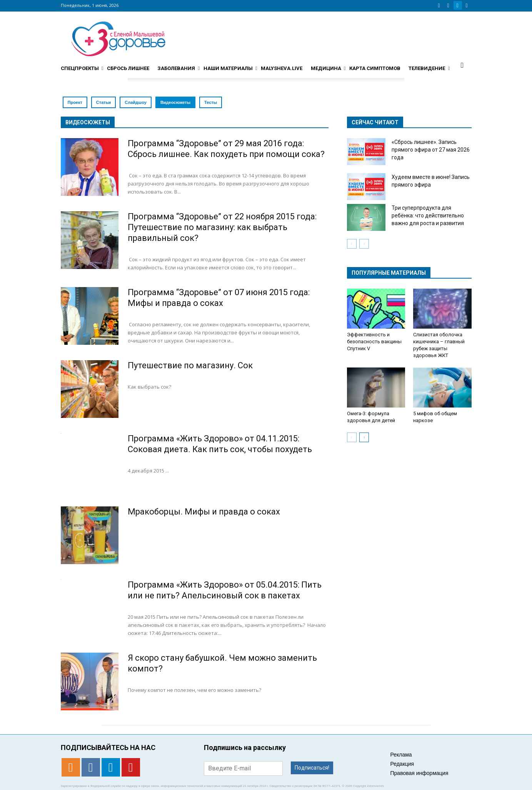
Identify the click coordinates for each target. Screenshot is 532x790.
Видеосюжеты (175, 102)
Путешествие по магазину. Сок (190, 365)
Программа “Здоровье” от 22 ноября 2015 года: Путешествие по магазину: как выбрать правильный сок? (222, 227)
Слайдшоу (136, 102)
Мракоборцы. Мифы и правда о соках (204, 512)
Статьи (103, 102)
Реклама (401, 755)
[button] (462, 65)
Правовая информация (419, 773)
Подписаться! (312, 768)
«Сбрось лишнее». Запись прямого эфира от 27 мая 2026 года (431, 150)
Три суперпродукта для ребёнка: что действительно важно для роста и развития (428, 215)
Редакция (402, 764)
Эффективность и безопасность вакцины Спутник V (374, 342)
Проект (75, 102)
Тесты (211, 102)
